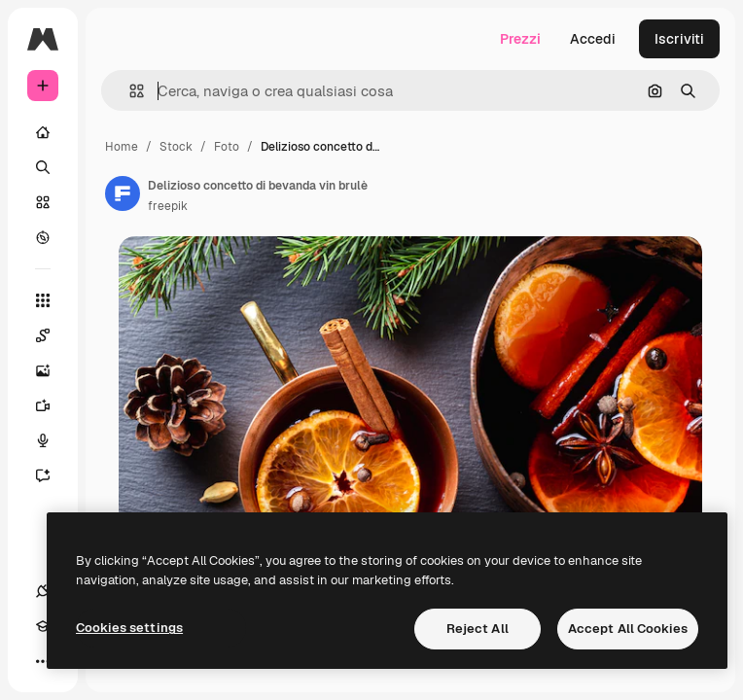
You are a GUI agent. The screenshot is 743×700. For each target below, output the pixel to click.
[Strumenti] (43, 300)
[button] (129, 91)
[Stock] (43, 202)
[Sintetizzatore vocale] (53, 440)
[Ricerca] (43, 167)
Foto (227, 147)
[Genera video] (53, 405)
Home (122, 147)
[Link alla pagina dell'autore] (123, 193)
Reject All (478, 629)
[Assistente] (53, 475)
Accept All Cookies (628, 629)
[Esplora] (43, 237)
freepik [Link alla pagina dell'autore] (168, 206)
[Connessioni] (43, 591)
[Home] (43, 132)
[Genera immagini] (53, 370)
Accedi (593, 39)
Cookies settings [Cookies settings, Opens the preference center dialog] (129, 628)
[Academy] (43, 626)
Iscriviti (679, 39)
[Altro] (43, 661)
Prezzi (520, 39)
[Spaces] (53, 335)
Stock (176, 147)
